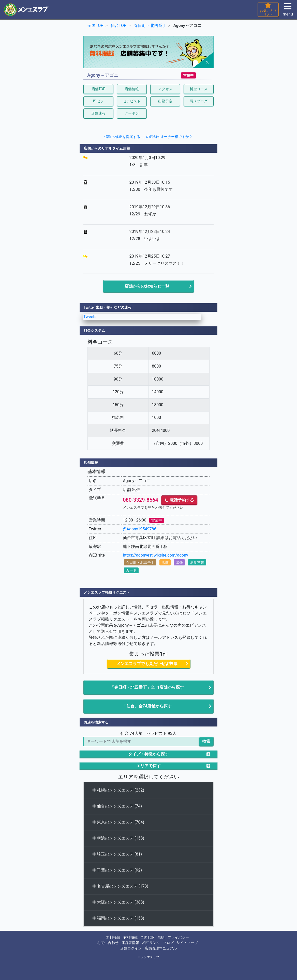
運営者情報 (130, 943)
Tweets (90, 317)
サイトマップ (187, 943)
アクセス (165, 89)
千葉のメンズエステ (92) (117, 870)
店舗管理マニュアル (161, 948)
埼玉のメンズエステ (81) (117, 854)
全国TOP (147, 937)
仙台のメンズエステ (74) (117, 806)
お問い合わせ (108, 943)
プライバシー (178, 937)
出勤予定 (165, 101)
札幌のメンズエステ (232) (118, 790)
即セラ (98, 101)
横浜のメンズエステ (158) (118, 838)
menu (288, 11)
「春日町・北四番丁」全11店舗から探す (147, 687)
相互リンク (151, 943)
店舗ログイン (131, 948)
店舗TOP (99, 89)
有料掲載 (130, 937)
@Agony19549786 (139, 529)
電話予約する (179, 500)
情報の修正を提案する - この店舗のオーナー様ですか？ (149, 137)
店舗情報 (132, 89)
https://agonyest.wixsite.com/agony (155, 555)
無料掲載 (113, 937)
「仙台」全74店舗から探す (147, 706)
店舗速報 (98, 113)
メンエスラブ (150, 957)
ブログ (168, 943)
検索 (206, 741)
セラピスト (132, 101)
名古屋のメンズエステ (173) (120, 886)
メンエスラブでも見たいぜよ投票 (147, 664)
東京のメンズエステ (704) (118, 822)
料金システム (94, 330)
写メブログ (199, 101)
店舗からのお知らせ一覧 (147, 286)
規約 (161, 937)
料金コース (199, 89)
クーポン (132, 113)
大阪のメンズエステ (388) (118, 902)
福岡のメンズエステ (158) (118, 918)
